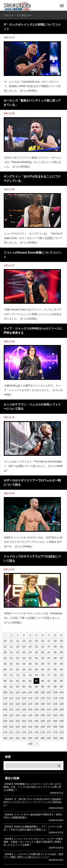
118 (55, 698)
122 (18, 704)
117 (49, 698)
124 (30, 704)
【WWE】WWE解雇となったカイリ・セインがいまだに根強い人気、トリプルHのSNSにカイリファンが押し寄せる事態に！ (33, 787)
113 (24, 698)
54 (30, 664)
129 (61, 704)
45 (36, 658)
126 (43, 704)
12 (18, 641)
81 (11, 681)
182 (18, 738)
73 (24, 675)
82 (18, 681)
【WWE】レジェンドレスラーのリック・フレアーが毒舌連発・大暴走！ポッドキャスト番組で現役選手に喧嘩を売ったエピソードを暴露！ (33, 842)
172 (18, 732)
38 (55, 652)
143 (24, 715)
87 (49, 681)
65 (36, 669)
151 (11, 721)
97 (49, 687)
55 (36, 664)
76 (43, 675)
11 (11, 641)
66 (43, 669)
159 (61, 721)
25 (36, 647)
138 (55, 710)
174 (30, 732)
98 (55, 687)
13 (24, 641)
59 (61, 664)
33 (24, 652)
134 (30, 710)
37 (49, 652)
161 (11, 727)
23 (24, 647)
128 (55, 704)
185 (36, 738)
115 (36, 698)
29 (61, 647)
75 (36, 675)
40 (5, 658)
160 (5, 727)
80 (5, 681)
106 (43, 692)
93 (24, 687)
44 (30, 658)
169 (61, 727)
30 (5, 652)
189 (61, 738)
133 (24, 710)
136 (43, 710)
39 (61, 652)
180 (5, 738)
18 (55, 641)
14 (30, 641)
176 (43, 732)
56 (43, 664)
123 (24, 704)
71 (11, 675)
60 (5, 669)
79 (61, 675)
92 (18, 687)
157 (49, 721)
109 (61, 692)
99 (61, 687)
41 (11, 658)
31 (11, 652)
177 (49, 732)
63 (24, 669)
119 (61, 698)
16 (43, 641)
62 (18, 669)
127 (49, 704)
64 (30, 669)
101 (11, 692)
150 (5, 721)
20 (5, 647)
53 (24, 664)
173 (24, 732)
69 (61, 669)
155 (36, 721)
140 (5, 715)
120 (5, 704)
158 (55, 721)
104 (30, 692)
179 (61, 732)
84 (30, 681)
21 (11, 647)
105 (36, 692)
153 (24, 721)
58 (55, 664)
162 (18, 727)
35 (36, 652)
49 (61, 658)
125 (36, 704)
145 (36, 715)
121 (11, 704)
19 (61, 641)
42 (18, 658)
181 (11, 738)
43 (24, 658)
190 (30, 744)
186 (43, 738)
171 (11, 732)
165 (36, 727)
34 (30, 652)
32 (18, 652)
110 (5, 698)
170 (5, 732)
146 (43, 715)
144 (30, 715)
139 (61, 710)
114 (30, 698)
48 (55, 658)
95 (36, 687)
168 (55, 727)
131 (11, 710)
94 (30, 687)
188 (55, 738)
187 (49, 738)
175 (36, 732)
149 (61, 715)
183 (24, 738)
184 (30, 738)
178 (55, 732)
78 (55, 675)
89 (61, 681)
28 (55, 647)
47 (49, 658)
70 (5, 675)
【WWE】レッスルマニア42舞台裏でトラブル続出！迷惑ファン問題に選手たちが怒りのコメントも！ (33, 856)
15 (36, 641)
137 (49, 710)
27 (49, 647)
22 (18, 647)
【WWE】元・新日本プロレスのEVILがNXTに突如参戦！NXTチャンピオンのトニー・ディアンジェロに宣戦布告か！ (33, 802)
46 (43, 658)
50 (5, 664)
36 (43, 652)
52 (18, 664)
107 (49, 692)
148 (55, 715)
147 (49, 715)
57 (49, 664)
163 (24, 727)
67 (49, 669)
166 (43, 727)
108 (55, 692)
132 (18, 710)
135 (36, 710)
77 (49, 675)
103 (24, 692)
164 (30, 727)
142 (18, 715)
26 (43, 647)
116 (43, 698)
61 (11, 669)
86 (43, 681)
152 (18, 721)
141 (11, 715)
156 (43, 721)
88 (55, 681)
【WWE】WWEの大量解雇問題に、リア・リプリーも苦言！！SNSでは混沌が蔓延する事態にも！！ (33, 828)
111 (11, 698)
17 (49, 641)
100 (5, 692)
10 (5, 641)
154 (30, 721)
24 (30, 647)
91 (11, 687)
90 (5, 687)
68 (55, 669)
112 (18, 698)
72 (18, 675)
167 (49, 727)
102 (18, 692)
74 (30, 675)
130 (5, 710)
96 (43, 687)
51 (11, 664)
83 (24, 681)
